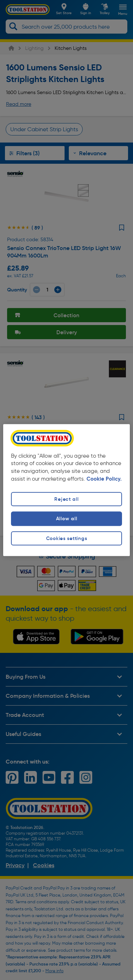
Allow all (66, 519)
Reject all (66, 499)
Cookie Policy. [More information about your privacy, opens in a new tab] (104, 479)
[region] (66, 490)
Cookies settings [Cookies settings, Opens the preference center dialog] (67, 538)
